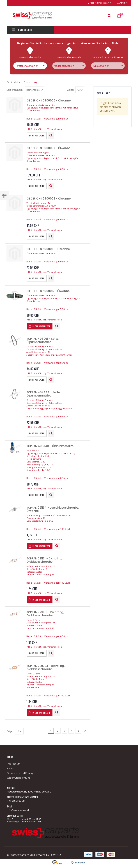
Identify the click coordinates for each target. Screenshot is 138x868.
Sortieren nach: (15, 90)
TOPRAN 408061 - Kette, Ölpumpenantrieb (43, 340)
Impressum (14, 764)
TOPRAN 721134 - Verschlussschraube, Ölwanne (53, 509)
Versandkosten (55, 129)
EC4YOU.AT (56, 855)
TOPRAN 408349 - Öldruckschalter (50, 446)
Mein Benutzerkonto (99, 3)
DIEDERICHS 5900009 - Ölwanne (49, 199)
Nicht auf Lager (37, 135)
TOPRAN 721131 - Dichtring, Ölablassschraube (44, 560)
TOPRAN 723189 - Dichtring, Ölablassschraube (45, 614)
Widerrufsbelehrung (19, 778)
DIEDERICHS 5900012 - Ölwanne (48, 291)
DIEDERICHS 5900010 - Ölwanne (48, 249)
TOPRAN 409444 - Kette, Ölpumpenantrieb (43, 394)
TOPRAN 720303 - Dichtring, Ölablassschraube (46, 667)
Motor (17, 82)
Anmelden (123, 3)
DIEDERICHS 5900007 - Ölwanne (48, 148)
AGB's (10, 768)
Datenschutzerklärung (20, 773)
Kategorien (22, 30)
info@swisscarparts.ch (20, 810)
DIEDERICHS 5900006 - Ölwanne (49, 100)
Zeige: (71, 90)
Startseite (8, 82)
